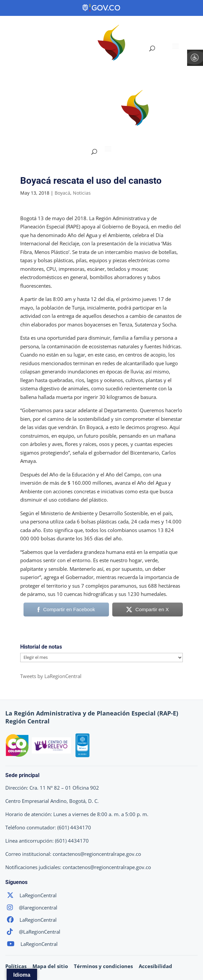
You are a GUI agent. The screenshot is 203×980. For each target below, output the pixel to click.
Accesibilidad (155, 966)
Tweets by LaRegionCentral (51, 676)
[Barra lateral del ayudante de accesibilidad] (195, 58)
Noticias (82, 193)
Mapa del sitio (50, 966)
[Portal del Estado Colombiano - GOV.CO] (102, 8)
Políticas (16, 966)
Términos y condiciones (103, 966)
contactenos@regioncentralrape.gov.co (97, 854)
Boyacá (62, 193)
